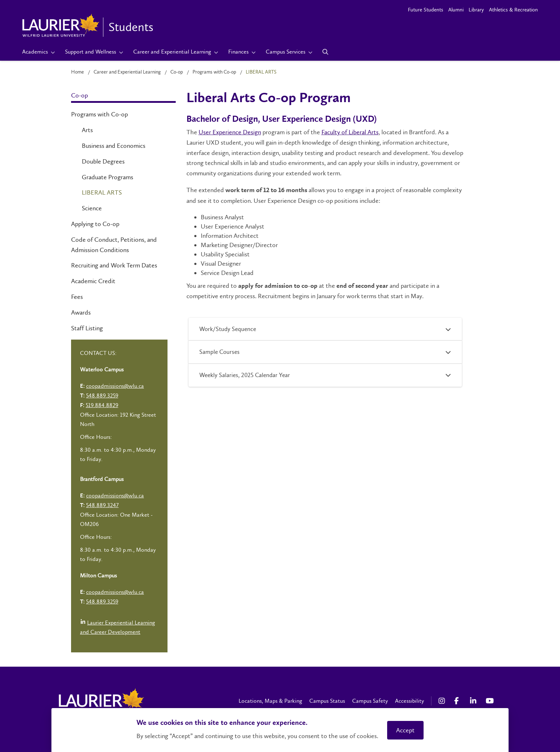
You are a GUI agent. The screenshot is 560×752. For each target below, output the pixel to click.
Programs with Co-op (214, 72)
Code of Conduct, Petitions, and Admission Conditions (114, 245)
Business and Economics (114, 146)
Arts (87, 130)
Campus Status (327, 701)
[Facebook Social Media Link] (459, 701)
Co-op (177, 72)
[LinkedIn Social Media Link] (474, 701)
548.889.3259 (102, 395)
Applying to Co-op (95, 224)
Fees (77, 297)
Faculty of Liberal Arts (350, 132)
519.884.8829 (102, 405)
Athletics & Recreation (513, 10)
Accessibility (409, 701)
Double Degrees (103, 161)
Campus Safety (370, 701)
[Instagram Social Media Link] (443, 701)
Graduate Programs (107, 177)
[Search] (326, 52)
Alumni (456, 10)
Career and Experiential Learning (127, 72)
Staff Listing (87, 328)
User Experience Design (230, 132)
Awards (81, 312)
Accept (405, 730)
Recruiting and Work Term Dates (114, 265)
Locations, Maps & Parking (270, 701)
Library (476, 10)
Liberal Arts (102, 192)
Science (92, 208)
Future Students (426, 10)
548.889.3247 (102, 505)
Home (77, 72)
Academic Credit (93, 281)
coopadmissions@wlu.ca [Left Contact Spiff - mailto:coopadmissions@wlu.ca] (115, 386)
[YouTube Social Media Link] (490, 701)
